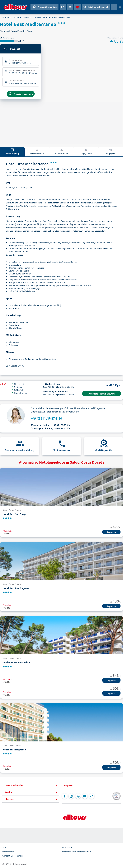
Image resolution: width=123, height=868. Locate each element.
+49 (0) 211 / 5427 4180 (46, 419)
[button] (32, 786)
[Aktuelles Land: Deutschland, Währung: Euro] (114, 7)
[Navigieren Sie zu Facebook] (65, 797)
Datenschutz (8, 852)
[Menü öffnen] (120, 7)
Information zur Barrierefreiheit (76, 852)
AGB (4, 848)
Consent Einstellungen (13, 856)
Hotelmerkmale (37, 152)
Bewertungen (61, 152)
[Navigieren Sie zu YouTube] (85, 797)
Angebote (111, 152)
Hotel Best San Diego (15, 515)
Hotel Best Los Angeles (16, 589)
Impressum (67, 848)
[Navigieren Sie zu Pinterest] (78, 797)
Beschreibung (12, 152)
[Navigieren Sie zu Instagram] (71, 797)
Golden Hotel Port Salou (16, 663)
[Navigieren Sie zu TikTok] (92, 797)
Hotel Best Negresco (14, 750)
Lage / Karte (86, 152)
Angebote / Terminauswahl (102, 394)
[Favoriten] (77, 7)
